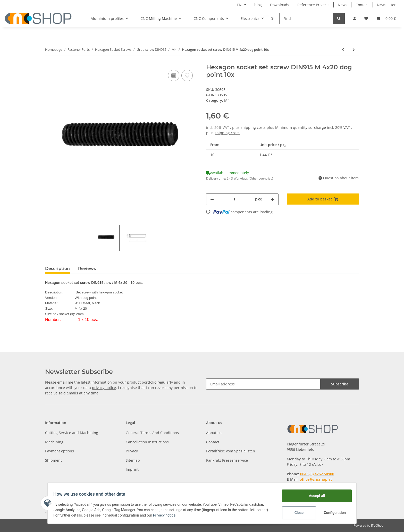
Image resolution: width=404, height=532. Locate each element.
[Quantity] (234, 199)
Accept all (314, 496)
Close (296, 513)
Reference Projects (313, 5)
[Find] (306, 18)
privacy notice (104, 388)
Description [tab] (57, 269)
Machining (54, 442)
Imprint (132, 469)
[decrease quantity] (212, 199)
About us (214, 433)
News (343, 5)
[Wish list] (366, 18)
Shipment (53, 460)
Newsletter (386, 5)
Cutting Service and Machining (72, 433)
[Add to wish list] (187, 75)
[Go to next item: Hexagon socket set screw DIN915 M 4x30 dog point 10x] (354, 50)
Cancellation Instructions (147, 442)
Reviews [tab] (87, 269)
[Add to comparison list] (174, 75)
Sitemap (133, 460)
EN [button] (239, 5)
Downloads (280, 5)
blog (258, 5)
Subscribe (340, 384)
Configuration (333, 513)
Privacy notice (180, 515)
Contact (362, 5)
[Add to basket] (323, 199)
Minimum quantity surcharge (301, 127)
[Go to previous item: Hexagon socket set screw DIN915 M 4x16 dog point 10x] (343, 50)
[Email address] (263, 384)
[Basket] (386, 18)
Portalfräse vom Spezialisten (231, 451)
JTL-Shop (377, 525)
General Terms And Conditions (152, 433)
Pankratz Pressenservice (227, 460)
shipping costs (254, 127)
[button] (355, 18)
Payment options (60, 451)
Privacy (132, 451)
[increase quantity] (273, 199)
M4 (227, 100)
